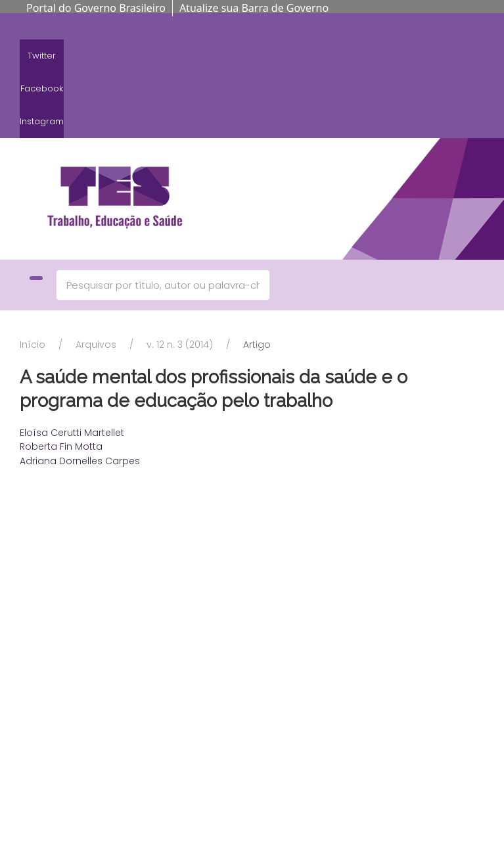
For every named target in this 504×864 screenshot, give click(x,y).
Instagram (42, 121)
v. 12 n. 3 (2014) (180, 345)
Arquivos (96, 345)
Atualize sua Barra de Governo (254, 8)
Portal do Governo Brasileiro (96, 8)
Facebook (42, 88)
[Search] (163, 285)
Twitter (42, 56)
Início (33, 345)
